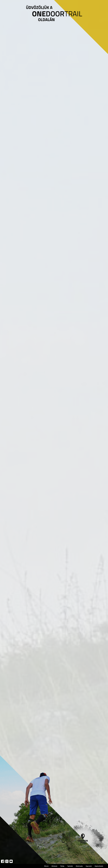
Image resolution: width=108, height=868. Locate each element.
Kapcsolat (89, 866)
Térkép (62, 866)
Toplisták (70, 866)
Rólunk (46, 866)
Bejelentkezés (99, 866)
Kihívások (54, 866)
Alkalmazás (79, 866)
